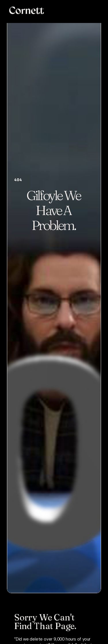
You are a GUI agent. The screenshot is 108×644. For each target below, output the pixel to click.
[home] (25, 10)
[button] (98, 10)
